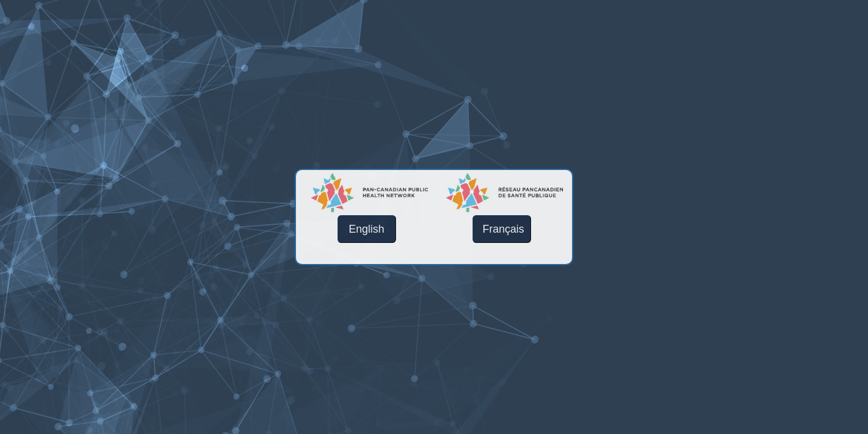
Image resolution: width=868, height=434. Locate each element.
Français (504, 229)
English (366, 229)
